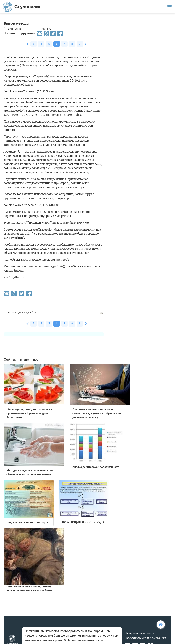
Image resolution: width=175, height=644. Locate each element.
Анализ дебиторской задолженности (96, 467)
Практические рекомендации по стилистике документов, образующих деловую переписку (97, 413)
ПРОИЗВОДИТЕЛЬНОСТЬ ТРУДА (83, 522)
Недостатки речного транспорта (27, 522)
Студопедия (22, 7)
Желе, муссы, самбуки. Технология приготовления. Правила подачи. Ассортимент (29, 413)
